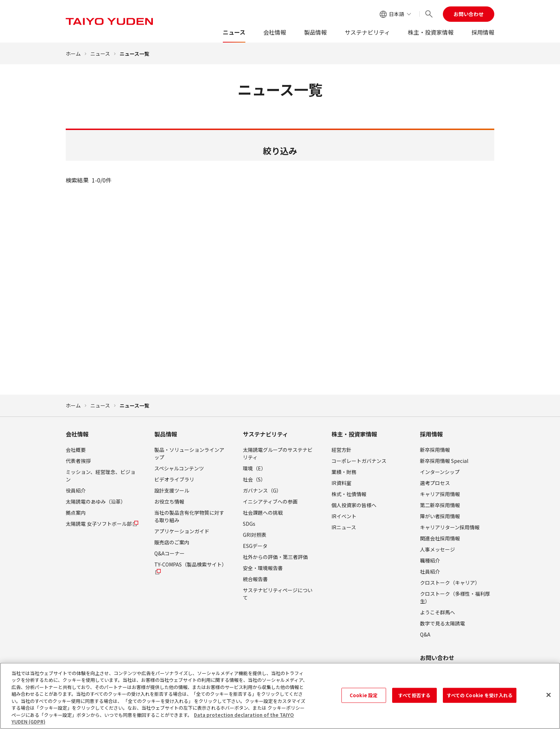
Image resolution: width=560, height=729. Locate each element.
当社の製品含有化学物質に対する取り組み (189, 516)
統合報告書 (255, 579)
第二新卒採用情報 (440, 505)
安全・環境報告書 (263, 568)
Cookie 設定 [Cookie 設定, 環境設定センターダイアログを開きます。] (364, 698)
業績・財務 (344, 472)
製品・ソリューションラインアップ (189, 453)
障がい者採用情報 (440, 516)
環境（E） (254, 468)
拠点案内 (76, 513)
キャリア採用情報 (440, 494)
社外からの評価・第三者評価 (275, 557)
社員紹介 (430, 571)
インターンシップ (440, 472)
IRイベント (344, 516)
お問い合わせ (469, 14)
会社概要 (76, 450)
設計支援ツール (172, 490)
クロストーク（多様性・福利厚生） (455, 597)
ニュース (234, 32)
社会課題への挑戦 (263, 513)
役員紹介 (76, 490)
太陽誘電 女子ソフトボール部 (102, 524)
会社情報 (275, 32)
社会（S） (254, 479)
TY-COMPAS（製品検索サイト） (191, 568)
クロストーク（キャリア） (450, 583)
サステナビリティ (367, 32)
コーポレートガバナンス (359, 461)
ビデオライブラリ (174, 479)
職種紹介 (430, 560)
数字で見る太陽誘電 (442, 623)
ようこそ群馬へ (437, 612)
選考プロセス (435, 483)
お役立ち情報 (169, 501)
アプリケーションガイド (182, 531)
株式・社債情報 (349, 494)
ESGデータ (255, 546)
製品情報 (315, 32)
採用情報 (483, 32)
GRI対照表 (255, 535)
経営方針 (341, 450)
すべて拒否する (414, 698)
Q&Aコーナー (169, 553)
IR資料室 (341, 483)
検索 (280, 303)
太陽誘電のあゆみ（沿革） (96, 501)
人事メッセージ (437, 549)
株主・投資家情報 (431, 32)
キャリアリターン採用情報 (450, 527)
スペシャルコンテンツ (179, 468)
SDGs (249, 524)
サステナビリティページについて (278, 594)
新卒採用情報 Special (444, 461)
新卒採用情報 (435, 450)
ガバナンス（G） (262, 490)
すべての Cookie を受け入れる (480, 698)
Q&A (425, 634)
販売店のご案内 (172, 542)
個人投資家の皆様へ (354, 505)
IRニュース (344, 527)
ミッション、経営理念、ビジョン (101, 476)
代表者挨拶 (78, 461)
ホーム (73, 54)
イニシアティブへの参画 (270, 501)
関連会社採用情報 (440, 538)
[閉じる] (549, 698)
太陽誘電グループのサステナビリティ (278, 453)
